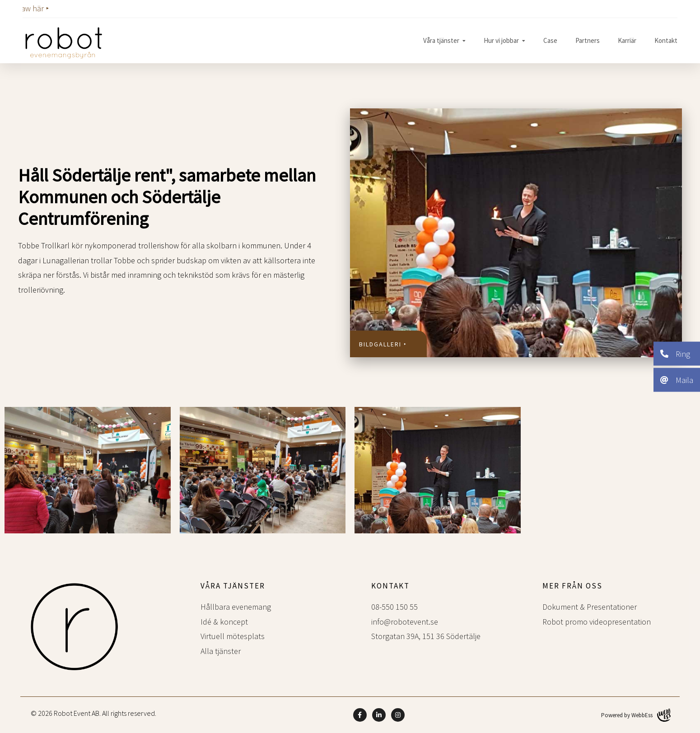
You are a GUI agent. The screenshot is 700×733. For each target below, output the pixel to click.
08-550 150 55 (394, 607)
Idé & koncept (224, 622)
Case (550, 40)
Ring (675, 353)
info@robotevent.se (405, 622)
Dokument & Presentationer (590, 607)
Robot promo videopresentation (597, 622)
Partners (588, 40)
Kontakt (666, 40)
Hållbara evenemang (236, 607)
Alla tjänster (221, 651)
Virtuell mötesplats (233, 636)
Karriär (627, 40)
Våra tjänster (441, 40)
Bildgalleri (380, 344)
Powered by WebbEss (636, 715)
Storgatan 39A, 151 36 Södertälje (426, 636)
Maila (677, 380)
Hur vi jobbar (501, 40)
